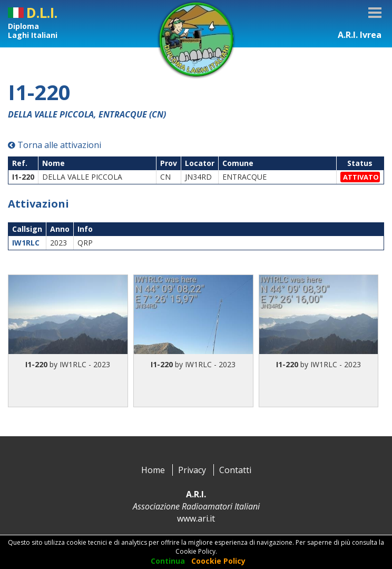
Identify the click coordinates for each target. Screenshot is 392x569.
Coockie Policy (218, 561)
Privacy (192, 470)
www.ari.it (196, 518)
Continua (168, 561)
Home (153, 470)
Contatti (235, 470)
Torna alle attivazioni (55, 145)
